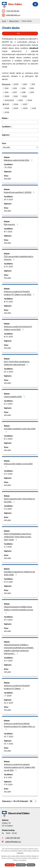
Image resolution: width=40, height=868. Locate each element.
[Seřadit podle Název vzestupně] (9, 118)
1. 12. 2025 (8, 167)
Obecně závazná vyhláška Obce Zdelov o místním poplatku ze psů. (19, 610)
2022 (25, 96)
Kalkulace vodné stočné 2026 (18, 160)
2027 (25, 104)
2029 (16, 108)
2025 (7, 104)
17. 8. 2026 (8, 785)
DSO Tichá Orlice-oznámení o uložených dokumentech (17, 363)
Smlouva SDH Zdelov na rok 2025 (18, 465)
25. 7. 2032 (9, 744)
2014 (24, 88)
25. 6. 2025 (8, 372)
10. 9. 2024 (8, 620)
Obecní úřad (14, 21)
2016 (7, 92)
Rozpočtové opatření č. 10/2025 (20, 192)
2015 (32, 88)
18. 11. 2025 (8, 232)
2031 (34, 108)
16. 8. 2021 (8, 777)
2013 (15, 88)
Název (5, 118)
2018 (24, 92)
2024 (30, 100)
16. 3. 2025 (8, 404)
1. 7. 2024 (8, 696)
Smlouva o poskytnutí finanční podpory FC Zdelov (17, 687)
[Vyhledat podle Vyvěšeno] (20, 131)
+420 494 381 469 (13, 838)
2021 (16, 96)
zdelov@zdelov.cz (13, 842)
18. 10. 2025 (8, 302)
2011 (33, 84)
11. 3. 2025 (8, 509)
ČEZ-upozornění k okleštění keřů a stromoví (19, 258)
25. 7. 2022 (9, 737)
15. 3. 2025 (8, 474)
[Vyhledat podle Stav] (20, 147)
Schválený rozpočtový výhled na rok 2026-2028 (19, 573)
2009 (16, 84)
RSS (27, 33)
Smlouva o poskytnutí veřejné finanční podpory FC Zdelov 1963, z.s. (20, 726)
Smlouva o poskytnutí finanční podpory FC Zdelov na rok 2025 (19, 293)
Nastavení (31, 865)
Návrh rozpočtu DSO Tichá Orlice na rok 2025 (19, 500)
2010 (25, 84)
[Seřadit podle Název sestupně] (9, 119)
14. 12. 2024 (8, 582)
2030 (25, 108)
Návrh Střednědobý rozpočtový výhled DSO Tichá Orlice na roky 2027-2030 (18, 537)
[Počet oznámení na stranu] (33, 801)
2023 (21, 100)
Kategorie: (6, 84)
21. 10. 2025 (8, 267)
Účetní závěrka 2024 (15, 397)
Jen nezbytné (21, 865)
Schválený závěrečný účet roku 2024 (20, 430)
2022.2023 (9, 100)
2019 (32, 92)
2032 (7, 112)
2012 (7, 88)
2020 (7, 96)
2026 (16, 104)
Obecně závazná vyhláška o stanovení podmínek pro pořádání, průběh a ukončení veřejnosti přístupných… (19, 649)
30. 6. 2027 (9, 703)
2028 (7, 108)
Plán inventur (11, 224)
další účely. (21, 853)
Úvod (4, 21)
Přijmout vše (10, 865)
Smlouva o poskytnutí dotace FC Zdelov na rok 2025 (18, 328)
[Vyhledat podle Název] (20, 122)
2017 (15, 92)
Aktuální (7, 179)
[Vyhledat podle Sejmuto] (20, 139)
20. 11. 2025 (8, 199)
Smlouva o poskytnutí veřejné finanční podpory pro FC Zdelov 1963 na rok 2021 (20, 767)
